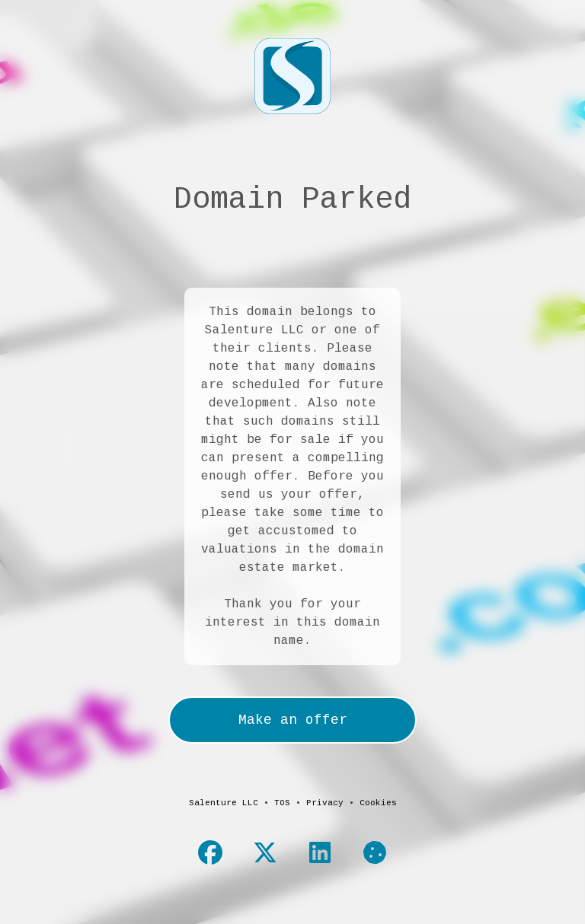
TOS (282, 803)
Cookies (378, 803)
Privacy (325, 803)
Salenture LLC (224, 803)
